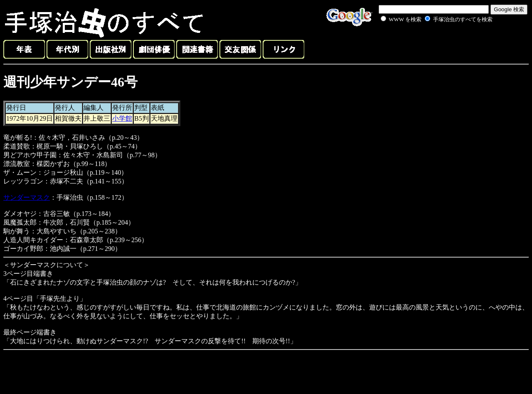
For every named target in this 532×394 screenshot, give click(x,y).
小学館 (122, 118)
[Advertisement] (427, 43)
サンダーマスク (27, 197)
